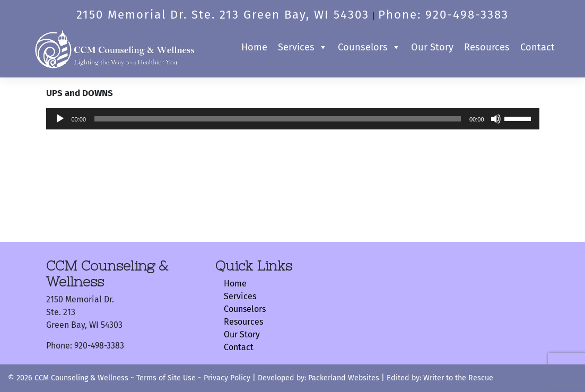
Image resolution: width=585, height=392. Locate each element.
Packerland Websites (344, 378)
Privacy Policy (227, 378)
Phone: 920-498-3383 (443, 15)
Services (303, 47)
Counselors (369, 47)
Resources (487, 47)
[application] (293, 119)
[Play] (60, 119)
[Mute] (496, 119)
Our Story (432, 47)
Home (254, 47)
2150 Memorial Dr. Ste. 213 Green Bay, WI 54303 (223, 15)
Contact (538, 47)
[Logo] (115, 47)
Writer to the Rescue (457, 378)
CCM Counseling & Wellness (81, 378)
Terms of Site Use (166, 378)
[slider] (278, 119)
